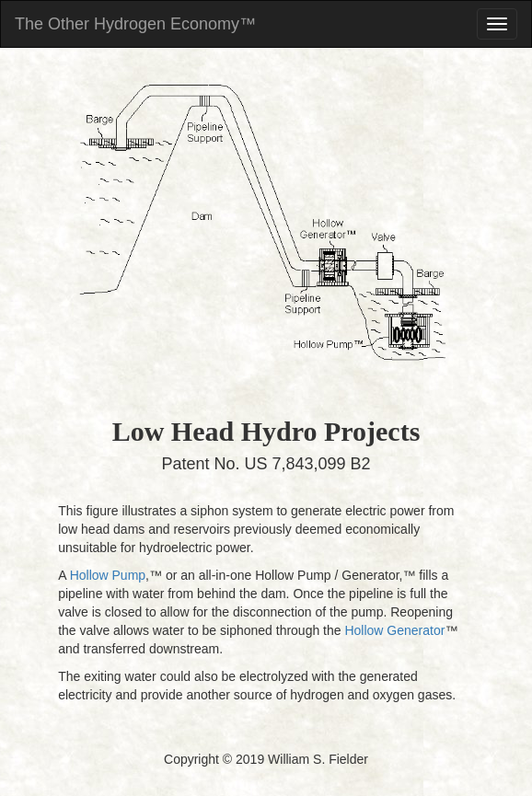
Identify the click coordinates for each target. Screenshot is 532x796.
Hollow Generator (394, 630)
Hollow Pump (108, 575)
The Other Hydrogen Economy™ (135, 24)
